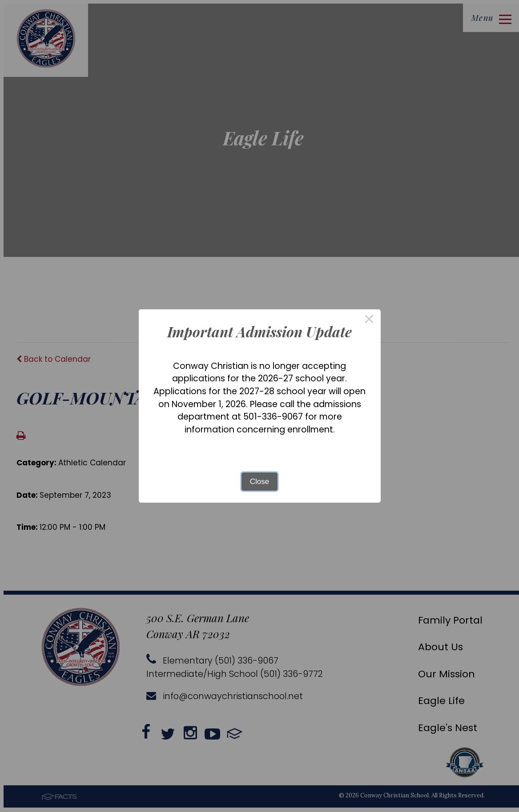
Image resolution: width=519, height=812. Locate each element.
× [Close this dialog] (369, 321)
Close (259, 482)
